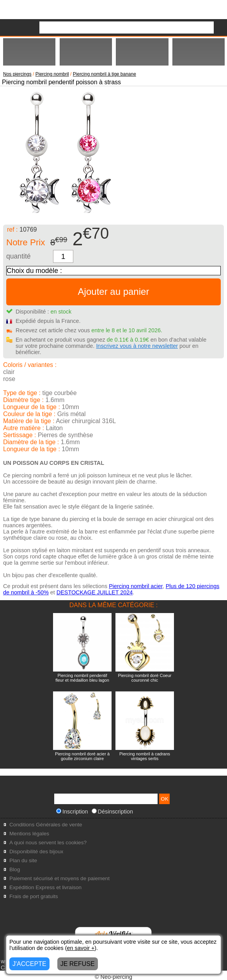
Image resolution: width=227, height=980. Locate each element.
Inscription (72, 812)
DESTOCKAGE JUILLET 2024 (95, 592)
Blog (15, 869)
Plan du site (23, 860)
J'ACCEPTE (29, 964)
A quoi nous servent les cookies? (48, 843)
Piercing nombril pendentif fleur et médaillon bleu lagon (82, 678)
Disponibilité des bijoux (36, 852)
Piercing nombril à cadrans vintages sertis (145, 756)
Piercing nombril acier (136, 586)
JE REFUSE (78, 964)
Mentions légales (29, 834)
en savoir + (81, 948)
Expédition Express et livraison (45, 887)
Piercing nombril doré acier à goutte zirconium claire (82, 756)
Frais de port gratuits (34, 896)
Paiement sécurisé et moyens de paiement (59, 878)
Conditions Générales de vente (46, 825)
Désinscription (112, 812)
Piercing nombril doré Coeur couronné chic (145, 678)
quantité (19, 256)
